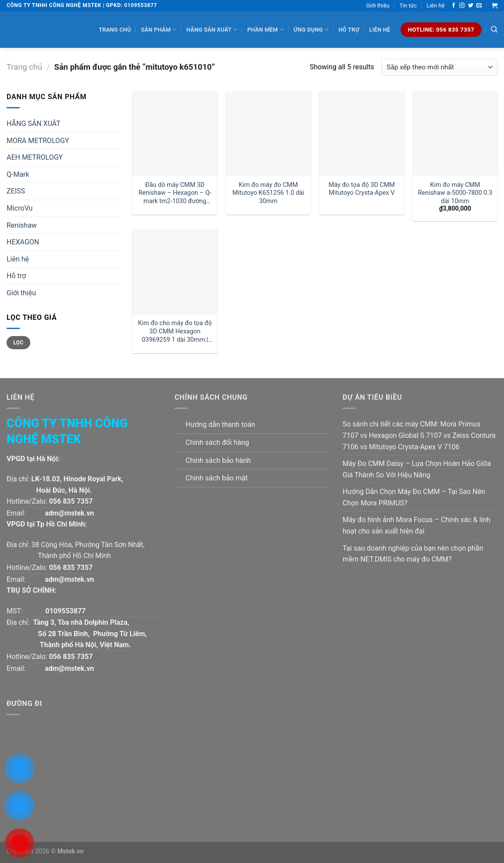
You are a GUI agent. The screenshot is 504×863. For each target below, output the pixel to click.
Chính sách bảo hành (218, 460)
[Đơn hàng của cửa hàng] (439, 67)
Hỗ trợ (349, 30)
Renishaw (22, 225)
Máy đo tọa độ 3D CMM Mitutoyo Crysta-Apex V (362, 189)
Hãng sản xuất (212, 30)
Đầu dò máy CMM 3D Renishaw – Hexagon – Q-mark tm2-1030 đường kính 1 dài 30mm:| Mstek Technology (175, 193)
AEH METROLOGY (35, 157)
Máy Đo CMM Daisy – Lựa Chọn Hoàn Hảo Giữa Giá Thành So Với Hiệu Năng (417, 469)
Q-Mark (18, 174)
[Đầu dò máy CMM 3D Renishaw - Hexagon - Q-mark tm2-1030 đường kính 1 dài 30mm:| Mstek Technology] (175, 134)
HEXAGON (23, 242)
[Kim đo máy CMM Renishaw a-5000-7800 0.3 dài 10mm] (455, 134)
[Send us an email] (479, 6)
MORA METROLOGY (38, 141)
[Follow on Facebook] (454, 6)
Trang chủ (115, 30)
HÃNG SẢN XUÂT (34, 124)
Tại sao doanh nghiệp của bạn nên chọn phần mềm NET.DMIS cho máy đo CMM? (413, 554)
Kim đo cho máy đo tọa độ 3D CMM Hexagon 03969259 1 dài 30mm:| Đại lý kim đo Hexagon (175, 331)
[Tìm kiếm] (494, 29)
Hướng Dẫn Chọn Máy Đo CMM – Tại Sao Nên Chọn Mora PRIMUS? (414, 497)
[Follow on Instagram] (462, 6)
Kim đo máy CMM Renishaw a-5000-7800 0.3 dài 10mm (455, 193)
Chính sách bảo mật (217, 478)
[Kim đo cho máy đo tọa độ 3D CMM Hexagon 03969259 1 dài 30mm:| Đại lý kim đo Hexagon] (175, 272)
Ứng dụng (311, 30)
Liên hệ (436, 5)
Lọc (18, 343)
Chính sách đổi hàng (217, 442)
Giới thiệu (378, 5)
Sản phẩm (159, 30)
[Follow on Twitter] (471, 6)
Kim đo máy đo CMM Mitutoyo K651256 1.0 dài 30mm (268, 193)
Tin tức (408, 5)
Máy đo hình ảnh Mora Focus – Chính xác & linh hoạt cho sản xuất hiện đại (416, 525)
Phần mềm (266, 30)
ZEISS (16, 191)
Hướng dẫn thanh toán (220, 424)
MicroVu (20, 208)
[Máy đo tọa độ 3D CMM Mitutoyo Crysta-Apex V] (362, 134)
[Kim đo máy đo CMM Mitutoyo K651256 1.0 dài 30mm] (268, 134)
